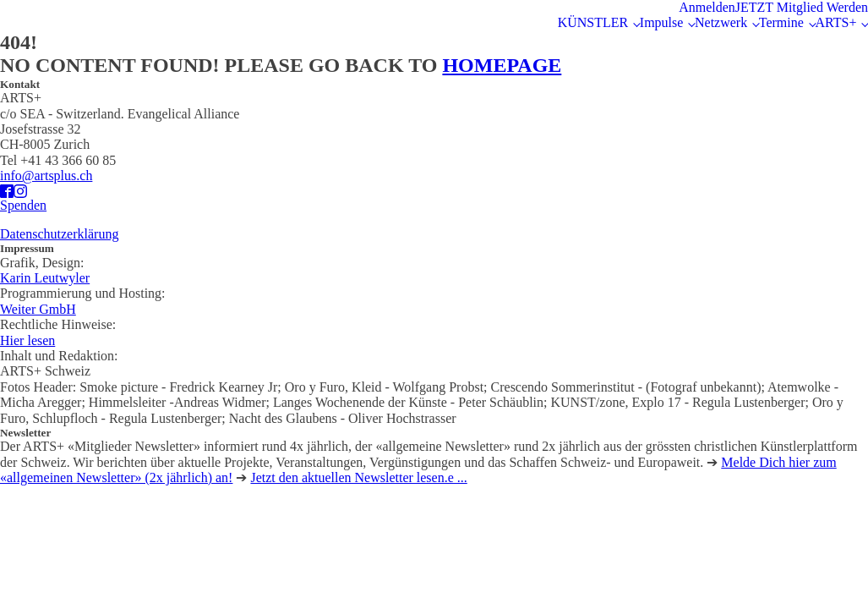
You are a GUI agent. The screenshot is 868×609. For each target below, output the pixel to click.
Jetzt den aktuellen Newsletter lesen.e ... (358, 477)
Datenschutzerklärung (59, 234)
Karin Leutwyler (45, 278)
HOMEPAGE (502, 65)
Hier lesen (27, 340)
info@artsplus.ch (46, 176)
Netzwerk (721, 22)
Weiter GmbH (38, 309)
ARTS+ (835, 22)
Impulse (662, 22)
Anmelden (707, 7)
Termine (781, 22)
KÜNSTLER (593, 22)
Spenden (23, 205)
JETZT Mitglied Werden (802, 7)
